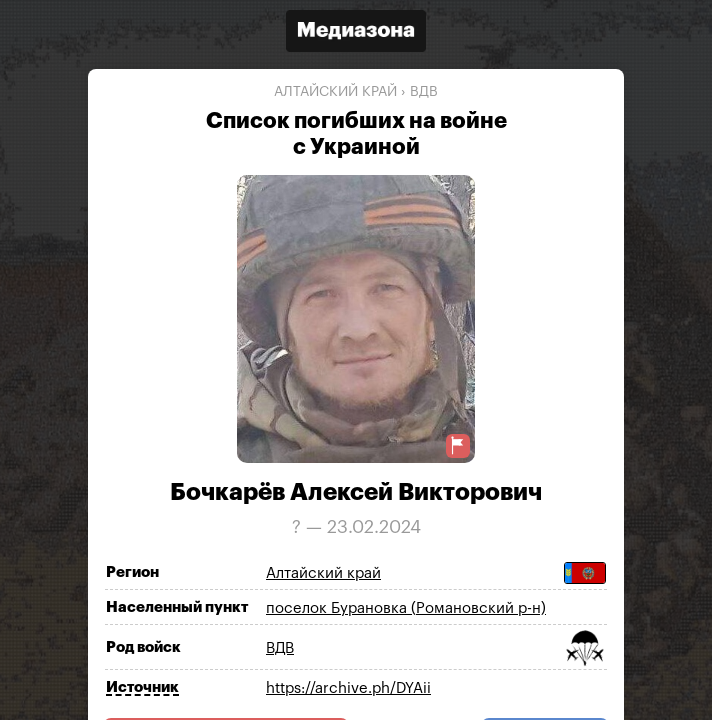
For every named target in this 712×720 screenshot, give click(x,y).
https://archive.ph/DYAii (348, 688)
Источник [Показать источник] (142, 687)
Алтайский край (335, 92)
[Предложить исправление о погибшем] (458, 445)
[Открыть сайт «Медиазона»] (356, 33)
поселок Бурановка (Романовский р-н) (406, 608)
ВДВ (424, 92)
